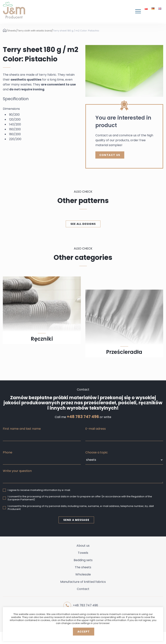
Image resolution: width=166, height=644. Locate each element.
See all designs (83, 224)
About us (83, 546)
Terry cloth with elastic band (34, 31)
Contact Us (110, 155)
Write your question (17, 471)
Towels (83, 553)
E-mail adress (96, 429)
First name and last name (22, 429)
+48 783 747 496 (83, 417)
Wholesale (83, 574)
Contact (83, 589)
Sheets (12, 31)
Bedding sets (83, 560)
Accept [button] (84, 632)
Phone (8, 452)
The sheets (83, 567)
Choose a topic (97, 452)
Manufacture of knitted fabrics (83, 582)
